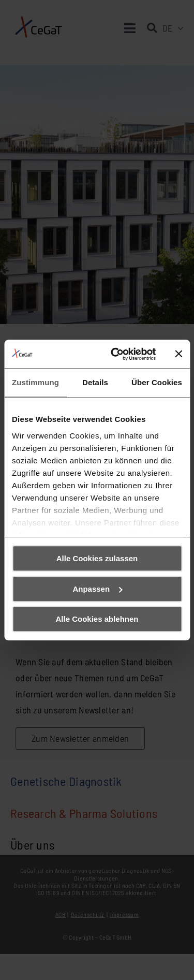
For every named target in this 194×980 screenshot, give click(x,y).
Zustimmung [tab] (35, 382)
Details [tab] (95, 382)
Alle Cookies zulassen (97, 558)
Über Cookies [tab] (157, 382)
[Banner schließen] (178, 354)
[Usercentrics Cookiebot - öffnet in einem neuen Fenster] (116, 354)
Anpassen (97, 589)
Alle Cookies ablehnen (97, 619)
